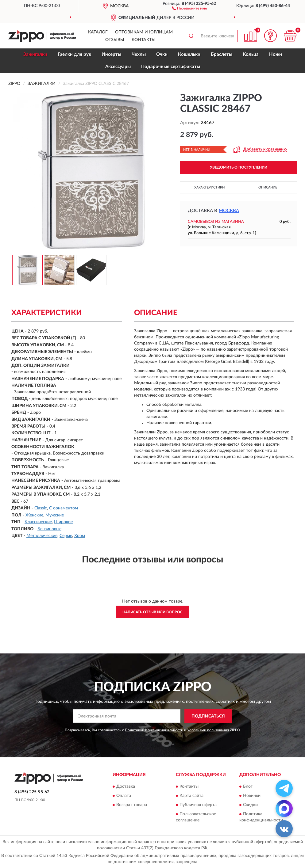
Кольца (251, 54)
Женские (34, 515)
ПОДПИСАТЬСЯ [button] (208, 716)
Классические (38, 522)
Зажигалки (35, 54)
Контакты (144, 40)
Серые (66, 536)
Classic (41, 508)
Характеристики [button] (209, 187)
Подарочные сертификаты (171, 67)
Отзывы (115, 40)
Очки (162, 54)
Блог (248, 787)
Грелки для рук (74, 54)
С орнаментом (64, 508)
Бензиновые (49, 529)
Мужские (55, 515)
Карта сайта (191, 796)
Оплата (124, 796)
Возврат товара (132, 805)
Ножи (276, 54)
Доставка (126, 787)
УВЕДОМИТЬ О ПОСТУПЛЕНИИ (239, 167)
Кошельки (189, 54)
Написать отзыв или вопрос (152, 612)
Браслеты (222, 54)
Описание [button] (268, 187)
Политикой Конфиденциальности (154, 730)
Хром (80, 536)
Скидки (250, 805)
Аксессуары (118, 67)
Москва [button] (229, 211)
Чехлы (139, 54)
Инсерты (111, 54)
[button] (189, 8)
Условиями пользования (208, 730)
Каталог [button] (98, 32)
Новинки (252, 796)
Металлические (42, 536)
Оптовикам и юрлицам (144, 32)
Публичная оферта (198, 805)
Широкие (63, 522)
